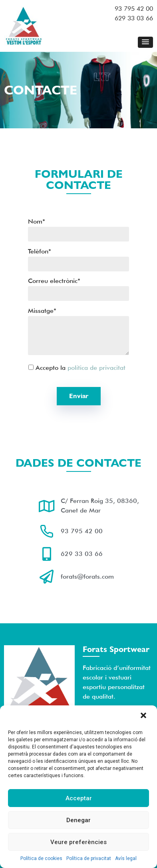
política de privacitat (96, 368)
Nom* (78, 228)
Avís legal (126, 858)
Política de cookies (41, 858)
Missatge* (78, 332)
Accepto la (74, 367)
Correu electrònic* (78, 288)
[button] (144, 716)
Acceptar (79, 798)
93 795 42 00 (134, 9)
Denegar (78, 820)
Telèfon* (78, 258)
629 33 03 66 (134, 18)
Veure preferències (78, 842)
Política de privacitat (89, 858)
